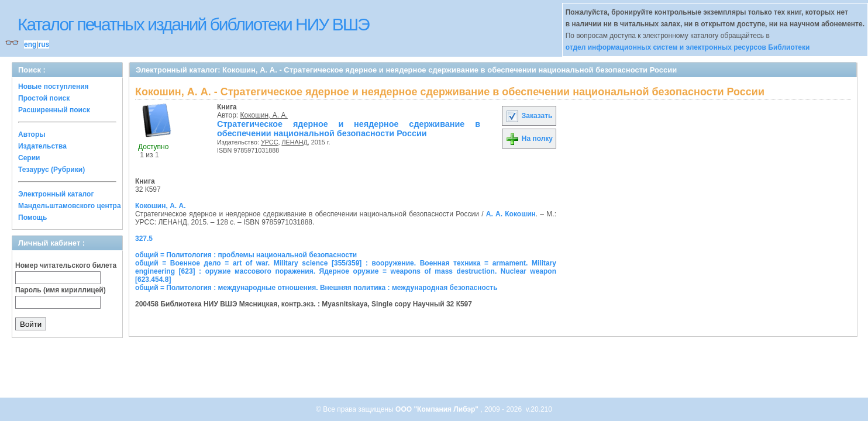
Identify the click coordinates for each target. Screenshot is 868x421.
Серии (29, 158)
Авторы (32, 134)
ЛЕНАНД (294, 142)
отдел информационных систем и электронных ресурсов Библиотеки (688, 47)
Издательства (42, 146)
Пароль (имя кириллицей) (61, 290)
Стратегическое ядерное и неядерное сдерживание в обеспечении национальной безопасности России (349, 129)
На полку (529, 139)
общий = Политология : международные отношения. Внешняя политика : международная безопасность (316, 288)
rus (44, 44)
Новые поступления (54, 87)
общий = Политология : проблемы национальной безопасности (246, 255)
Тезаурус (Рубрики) (51, 170)
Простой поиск (44, 98)
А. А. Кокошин (511, 214)
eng (30, 44)
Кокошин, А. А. (264, 115)
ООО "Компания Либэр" (438, 409)
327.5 (144, 239)
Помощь (32, 218)
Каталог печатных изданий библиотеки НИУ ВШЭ (193, 24)
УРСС (270, 142)
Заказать (529, 116)
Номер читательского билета (66, 265)
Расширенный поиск (54, 110)
